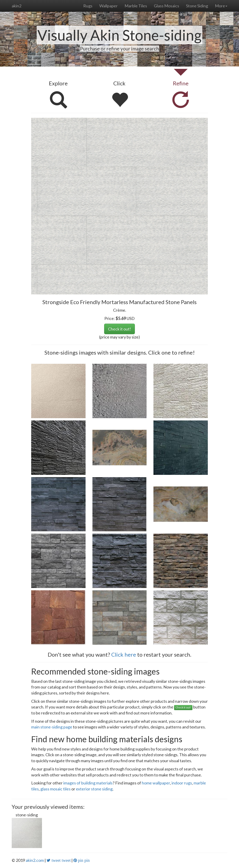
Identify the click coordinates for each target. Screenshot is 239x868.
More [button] (221, 6)
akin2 (17, 6)
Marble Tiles (136, 6)
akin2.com (35, 860)
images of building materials (88, 783)
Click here (124, 654)
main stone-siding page (52, 727)
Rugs (88, 6)
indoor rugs (182, 783)
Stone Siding (197, 6)
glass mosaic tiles (56, 789)
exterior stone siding (94, 789)
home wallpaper (156, 783)
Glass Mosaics (167, 6)
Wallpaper (108, 6)
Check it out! (119, 329)
